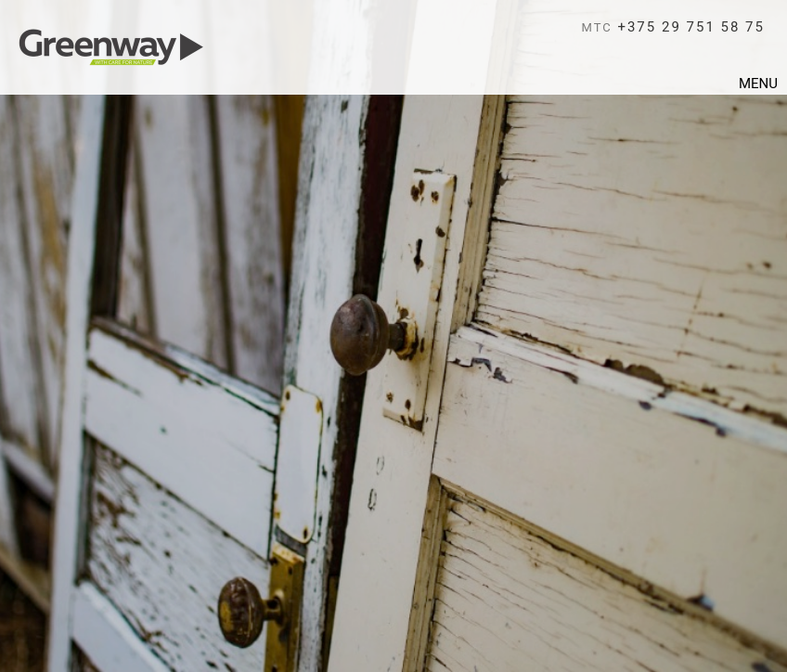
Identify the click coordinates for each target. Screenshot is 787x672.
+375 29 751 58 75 (673, 27)
